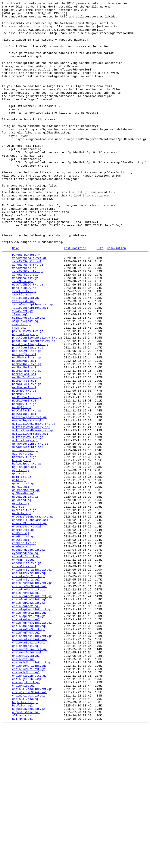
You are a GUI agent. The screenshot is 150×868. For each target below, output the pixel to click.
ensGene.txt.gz (24, 650)
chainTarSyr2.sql (26, 694)
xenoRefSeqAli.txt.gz (29, 308)
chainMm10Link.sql (27, 782)
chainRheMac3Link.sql (29, 702)
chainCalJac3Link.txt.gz (32, 825)
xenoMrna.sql (23, 336)
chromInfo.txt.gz (26, 666)
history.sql (22, 551)
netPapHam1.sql (24, 447)
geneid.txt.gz (23, 579)
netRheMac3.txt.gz (27, 428)
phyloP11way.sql (25, 400)
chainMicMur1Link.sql (29, 798)
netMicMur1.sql (24, 479)
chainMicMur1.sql (26, 805)
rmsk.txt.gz (22, 388)
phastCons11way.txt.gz (30, 412)
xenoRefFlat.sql (25, 328)
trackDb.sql (22, 352)
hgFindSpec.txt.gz (27, 555)
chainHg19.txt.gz (26, 817)
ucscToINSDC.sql (25, 344)
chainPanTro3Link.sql (29, 750)
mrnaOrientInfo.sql (28, 535)
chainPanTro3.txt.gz (28, 754)
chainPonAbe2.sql (26, 726)
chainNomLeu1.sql (26, 774)
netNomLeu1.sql (24, 463)
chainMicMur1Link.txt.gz (32, 794)
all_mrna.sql (23, 861)
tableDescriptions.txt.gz (33, 364)
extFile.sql (22, 615)
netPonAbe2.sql (24, 440)
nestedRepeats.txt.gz (29, 499)
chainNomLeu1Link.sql (29, 766)
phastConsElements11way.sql (35, 408)
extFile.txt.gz (24, 611)
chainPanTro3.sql (26, 758)
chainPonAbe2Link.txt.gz (32, 714)
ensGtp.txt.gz (23, 642)
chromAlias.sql (24, 678)
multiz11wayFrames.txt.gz (33, 515)
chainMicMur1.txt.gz (28, 801)
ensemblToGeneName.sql (30, 622)
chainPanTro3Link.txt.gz (32, 746)
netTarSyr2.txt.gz (27, 420)
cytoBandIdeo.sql (26, 662)
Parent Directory (26, 304)
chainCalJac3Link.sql (29, 829)
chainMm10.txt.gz (26, 786)
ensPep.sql (21, 638)
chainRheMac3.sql (26, 710)
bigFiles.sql (23, 845)
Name (16, 297)
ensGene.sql (22, 654)
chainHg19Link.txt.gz (29, 809)
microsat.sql (23, 543)
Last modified (75, 297)
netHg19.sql (22, 487)
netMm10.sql (22, 471)
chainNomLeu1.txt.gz (28, 770)
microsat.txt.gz (25, 539)
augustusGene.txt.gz (28, 849)
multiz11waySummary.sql (31, 511)
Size (100, 297)
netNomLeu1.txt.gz (27, 459)
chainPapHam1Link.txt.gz (32, 730)
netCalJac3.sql (24, 495)
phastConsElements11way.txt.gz (37, 404)
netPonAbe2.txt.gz (27, 436)
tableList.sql (23, 360)
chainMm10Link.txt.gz (29, 778)
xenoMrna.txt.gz (25, 332)
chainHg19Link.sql (27, 813)
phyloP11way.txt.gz (28, 396)
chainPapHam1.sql (26, 742)
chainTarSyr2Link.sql (29, 686)
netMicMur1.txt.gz (27, 475)
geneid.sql (21, 583)
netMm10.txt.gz (24, 467)
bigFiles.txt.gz (25, 841)
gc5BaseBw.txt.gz (26, 587)
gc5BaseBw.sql (23, 591)
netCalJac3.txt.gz (27, 491)
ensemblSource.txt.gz (29, 626)
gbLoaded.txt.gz (25, 595)
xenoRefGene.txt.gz (28, 316)
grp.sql (18, 567)
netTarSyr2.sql (24, 424)
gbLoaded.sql (23, 599)
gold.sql (19, 575)
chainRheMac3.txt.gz (28, 706)
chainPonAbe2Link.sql (29, 718)
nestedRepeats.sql (27, 503)
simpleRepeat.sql (26, 384)
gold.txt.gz (22, 571)
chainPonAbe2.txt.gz (28, 722)
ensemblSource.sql (27, 630)
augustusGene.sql (26, 853)
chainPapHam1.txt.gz (28, 738)
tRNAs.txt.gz (23, 372)
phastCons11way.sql (28, 416)
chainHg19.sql (23, 821)
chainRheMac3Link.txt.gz (32, 698)
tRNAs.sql (20, 376)
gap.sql (18, 607)
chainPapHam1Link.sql (29, 734)
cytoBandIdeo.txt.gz (28, 658)
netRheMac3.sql (24, 432)
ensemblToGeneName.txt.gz (33, 619)
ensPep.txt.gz (23, 634)
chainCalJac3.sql (26, 837)
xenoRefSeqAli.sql (27, 312)
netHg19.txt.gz (24, 483)
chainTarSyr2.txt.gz (28, 690)
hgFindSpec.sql (24, 559)
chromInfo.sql (23, 670)
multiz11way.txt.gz (28, 523)
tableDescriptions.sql (30, 368)
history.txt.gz (24, 547)
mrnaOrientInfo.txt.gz (30, 531)
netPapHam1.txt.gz (27, 444)
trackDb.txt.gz (24, 348)
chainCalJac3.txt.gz (28, 833)
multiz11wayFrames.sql (30, 519)
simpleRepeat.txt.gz (28, 380)
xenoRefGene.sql (25, 320)
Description (116, 297)
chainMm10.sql (23, 790)
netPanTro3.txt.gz (27, 451)
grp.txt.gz (21, 563)
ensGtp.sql (21, 646)
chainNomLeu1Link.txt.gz (32, 762)
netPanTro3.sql (24, 455)
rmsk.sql (19, 392)
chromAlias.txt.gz (27, 674)
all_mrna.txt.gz (25, 857)
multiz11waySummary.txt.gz (34, 507)
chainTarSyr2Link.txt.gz (32, 682)
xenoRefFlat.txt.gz (28, 324)
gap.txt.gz (21, 603)
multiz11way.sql (25, 527)
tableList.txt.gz (26, 356)
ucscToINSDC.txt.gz (28, 340)
